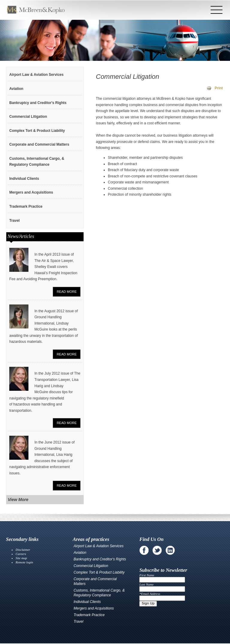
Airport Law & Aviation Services (36, 75)
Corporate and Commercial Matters (39, 144)
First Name (147, 575)
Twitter (157, 550)
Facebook (144, 550)
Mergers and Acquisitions (31, 192)
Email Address (151, 594)
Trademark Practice (26, 206)
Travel (15, 221)
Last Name (146, 584)
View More (18, 500)
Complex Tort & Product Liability (37, 131)
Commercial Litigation (28, 117)
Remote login (24, 562)
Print (219, 88)
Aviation (16, 89)
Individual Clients (24, 179)
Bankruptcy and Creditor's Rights (38, 103)
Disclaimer (23, 550)
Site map (21, 558)
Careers (21, 554)
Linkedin (170, 550)
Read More (67, 292)
